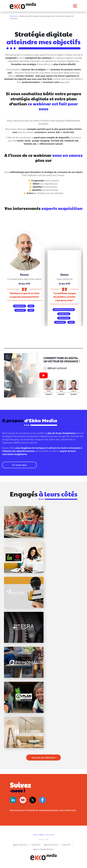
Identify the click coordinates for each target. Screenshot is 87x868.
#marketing (20, 306)
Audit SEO (36, 845)
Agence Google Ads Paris (43, 849)
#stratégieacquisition (64, 310)
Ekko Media (14, 16)
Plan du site (50, 835)
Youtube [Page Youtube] (23, 800)
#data (71, 322)
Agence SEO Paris (20, 845)
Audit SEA (66, 845)
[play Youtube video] (43, 375)
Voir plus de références (43, 758)
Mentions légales (39, 835)
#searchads (64, 314)
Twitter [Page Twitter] (33, 800)
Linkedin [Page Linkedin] (13, 800)
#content (20, 310)
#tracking (60, 322)
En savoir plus (20, 465)
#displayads (64, 318)
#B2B (31, 310)
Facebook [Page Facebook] (42, 800)
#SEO (31, 306)
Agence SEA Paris (51, 845)
